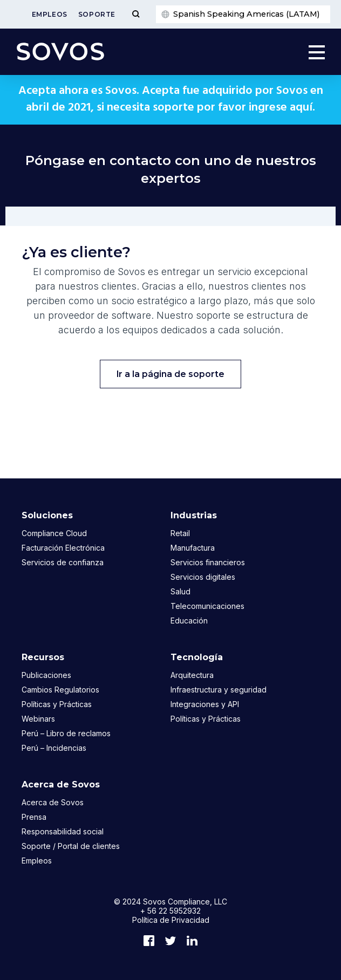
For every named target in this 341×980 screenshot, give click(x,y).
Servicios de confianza (63, 562)
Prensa (34, 817)
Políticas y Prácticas (57, 704)
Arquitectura (192, 675)
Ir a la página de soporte (170, 374)
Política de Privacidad (171, 920)
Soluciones (47, 515)
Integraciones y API (205, 704)
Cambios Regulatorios (60, 690)
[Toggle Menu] (136, 14)
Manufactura (193, 548)
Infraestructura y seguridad (219, 690)
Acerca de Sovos (61, 784)
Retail (180, 533)
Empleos (50, 14)
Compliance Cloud (54, 533)
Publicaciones (46, 675)
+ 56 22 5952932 (170, 911)
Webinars (38, 719)
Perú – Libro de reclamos (66, 733)
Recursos (43, 657)
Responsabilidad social (63, 831)
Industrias (194, 515)
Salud (180, 591)
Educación (189, 621)
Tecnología (197, 657)
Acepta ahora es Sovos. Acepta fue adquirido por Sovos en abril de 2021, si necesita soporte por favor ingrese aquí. (171, 99)
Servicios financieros (208, 562)
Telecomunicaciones (207, 606)
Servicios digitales (203, 577)
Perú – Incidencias (54, 748)
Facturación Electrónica (63, 548)
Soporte (97, 14)
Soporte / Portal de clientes (71, 846)
